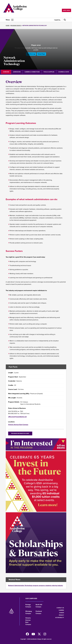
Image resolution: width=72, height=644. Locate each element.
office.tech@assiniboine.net (17, 417)
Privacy (61, 615)
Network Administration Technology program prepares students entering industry (36, 585)
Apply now (66, 10)
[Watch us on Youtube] (33, 635)
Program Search (16, 26)
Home (7, 26)
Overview (6, 72)
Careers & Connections (32, 72)
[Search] (64, 20)
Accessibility (60, 618)
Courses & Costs (64, 72)
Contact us (60, 608)
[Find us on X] (39, 635)
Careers (61, 610)
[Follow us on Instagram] (45, 635)
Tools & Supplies (49, 72)
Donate (62, 613)
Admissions (17, 72)
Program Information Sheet (20, 433)
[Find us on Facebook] (27, 635)
